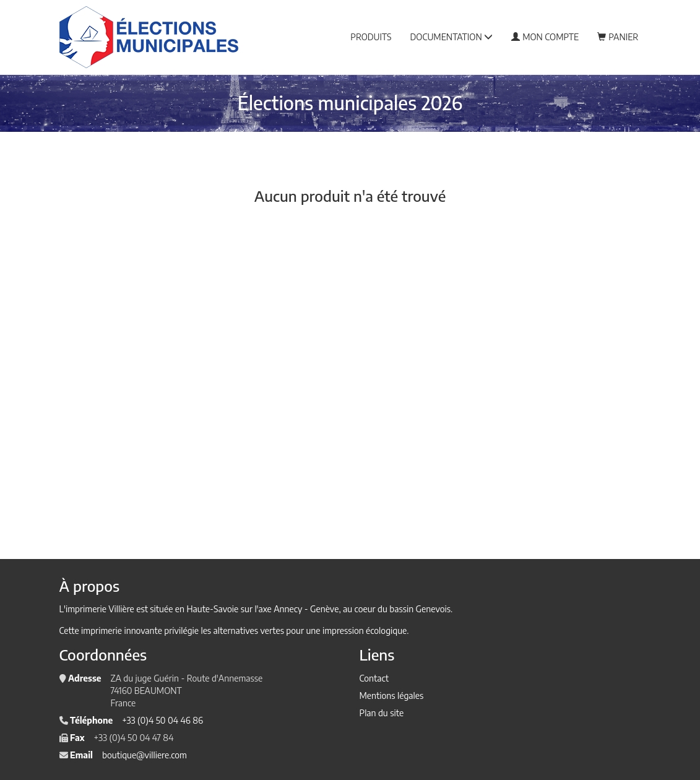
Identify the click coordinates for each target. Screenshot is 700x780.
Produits (371, 37)
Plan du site (382, 713)
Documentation (452, 37)
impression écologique (365, 630)
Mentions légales (392, 695)
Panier (618, 37)
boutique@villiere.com (145, 755)
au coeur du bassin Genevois (397, 609)
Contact (374, 678)
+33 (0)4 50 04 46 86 (162, 720)
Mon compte (545, 37)
